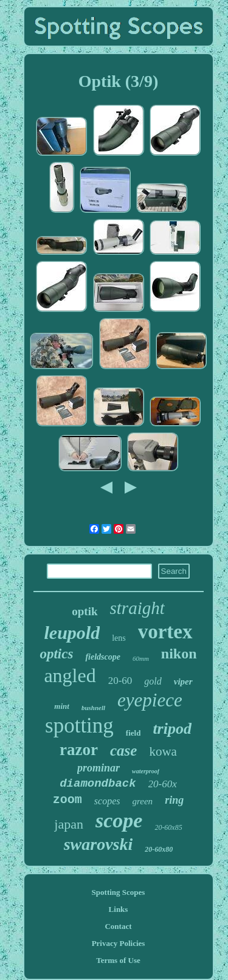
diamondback (98, 784)
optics (56, 654)
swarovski (98, 844)
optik (85, 611)
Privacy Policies (119, 943)
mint (62, 706)
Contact (118, 926)
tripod (172, 729)
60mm (141, 658)
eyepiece (150, 700)
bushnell (93, 708)
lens (119, 638)
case (123, 751)
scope (119, 820)
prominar (98, 768)
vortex (165, 632)
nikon (179, 654)
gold (153, 681)
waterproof (146, 771)
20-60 (120, 681)
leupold (72, 633)
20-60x (163, 784)
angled (70, 675)
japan (69, 824)
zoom (67, 800)
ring (174, 800)
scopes (107, 801)
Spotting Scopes (119, 892)
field (133, 733)
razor (79, 750)
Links (119, 909)
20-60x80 (159, 849)
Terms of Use (118, 960)
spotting (79, 726)
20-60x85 (168, 827)
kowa (163, 751)
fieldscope (103, 657)
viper (183, 682)
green (143, 801)
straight (137, 608)
